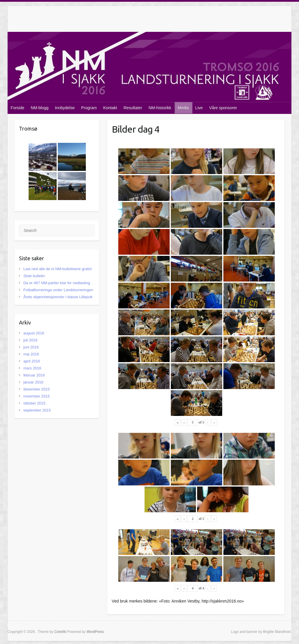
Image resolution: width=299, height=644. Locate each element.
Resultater (133, 108)
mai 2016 (31, 354)
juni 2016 (31, 347)
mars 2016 (32, 368)
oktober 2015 (34, 403)
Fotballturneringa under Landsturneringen (58, 290)
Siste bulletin (34, 276)
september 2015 (37, 410)
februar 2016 (34, 375)
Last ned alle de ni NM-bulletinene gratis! (58, 269)
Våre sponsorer (223, 108)
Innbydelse (65, 108)
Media (183, 108)
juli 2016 (30, 340)
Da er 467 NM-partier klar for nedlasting (57, 283)
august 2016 (34, 333)
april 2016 (32, 361)
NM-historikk (160, 108)
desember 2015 (36, 389)
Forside (18, 108)
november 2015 (36, 396)
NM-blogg (40, 108)
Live (199, 108)
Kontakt (110, 108)
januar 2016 (33, 382)
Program (89, 108)
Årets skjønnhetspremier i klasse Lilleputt (58, 297)
